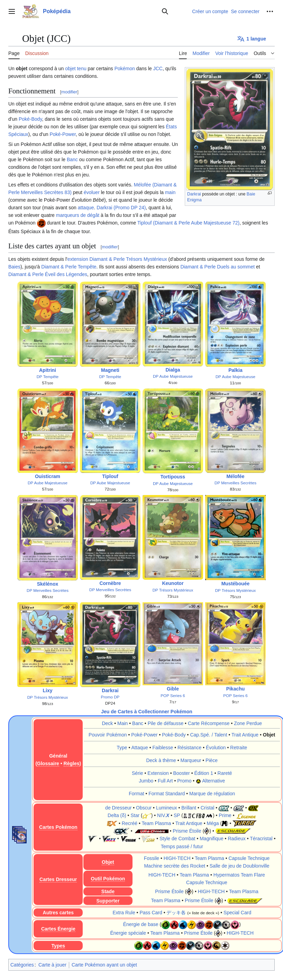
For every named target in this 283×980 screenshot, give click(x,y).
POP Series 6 (173, 696)
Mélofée (235, 476)
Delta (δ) (117, 815)
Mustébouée (236, 584)
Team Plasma (156, 823)
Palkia (235, 370)
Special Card (237, 913)
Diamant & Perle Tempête (69, 267)
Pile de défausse (166, 723)
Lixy (47, 690)
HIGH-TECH (177, 858)
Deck (107, 723)
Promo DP (110, 697)
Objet (269, 735)
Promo (184, 781)
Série (138, 773)
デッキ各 (176, 913)
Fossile (152, 858)
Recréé (130, 823)
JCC (158, 68)
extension (78, 259)
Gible (173, 690)
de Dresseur (118, 808)
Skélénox (48, 584)
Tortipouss (173, 477)
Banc (72, 159)
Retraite (239, 748)
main (170, 192)
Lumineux (167, 808)
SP (177, 815)
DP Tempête (48, 377)
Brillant (189, 808)
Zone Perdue (248, 723)
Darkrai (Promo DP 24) (121, 208)
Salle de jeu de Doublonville (240, 866)
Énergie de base (141, 924)
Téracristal (261, 839)
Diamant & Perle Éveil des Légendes (48, 274)
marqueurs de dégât (78, 215)
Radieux (236, 839)
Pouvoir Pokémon (108, 735)
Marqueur (191, 760)
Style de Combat (177, 839)
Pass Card (151, 913)
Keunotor (173, 583)
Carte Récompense (209, 723)
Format (136, 794)
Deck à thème (161, 760)
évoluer (92, 192)
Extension (158, 773)
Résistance (189, 748)
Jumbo (146, 781)
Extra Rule (124, 913)
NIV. (163, 815)
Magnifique (212, 839)
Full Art (165, 781)
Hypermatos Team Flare (239, 875)
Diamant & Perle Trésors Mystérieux (128, 259)
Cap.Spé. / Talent (208, 735)
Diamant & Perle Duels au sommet (217, 267)
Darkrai (194, 194)
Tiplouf (110, 476)
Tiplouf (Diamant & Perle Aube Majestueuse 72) (188, 223)
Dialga (173, 370)
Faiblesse (163, 748)
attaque (86, 208)
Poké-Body (30, 119)
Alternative (213, 781)
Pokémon (125, 68)
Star (135, 815)
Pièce (212, 760)
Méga (213, 823)
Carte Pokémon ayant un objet (104, 965)
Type (122, 748)
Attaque (140, 748)
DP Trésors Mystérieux (173, 590)
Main (122, 723)
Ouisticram (48, 476)
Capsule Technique (249, 858)
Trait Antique (245, 735)
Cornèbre (110, 583)
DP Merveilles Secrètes (235, 483)
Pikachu (236, 690)
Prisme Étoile (187, 831)
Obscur (144, 808)
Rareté (225, 773)
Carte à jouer (52, 965)
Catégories (22, 965)
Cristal (208, 808)
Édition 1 (203, 773)
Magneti (110, 370)
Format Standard (167, 794)
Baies (14, 267)
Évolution (216, 748)
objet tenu (76, 68)
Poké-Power (62, 134)
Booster (182, 773)
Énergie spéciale (128, 933)
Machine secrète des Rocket (175, 866)
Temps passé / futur (182, 846)
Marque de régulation (212, 794)
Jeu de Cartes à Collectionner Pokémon (147, 712)
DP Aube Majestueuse (173, 376)
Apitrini (48, 370)
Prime (225, 815)
